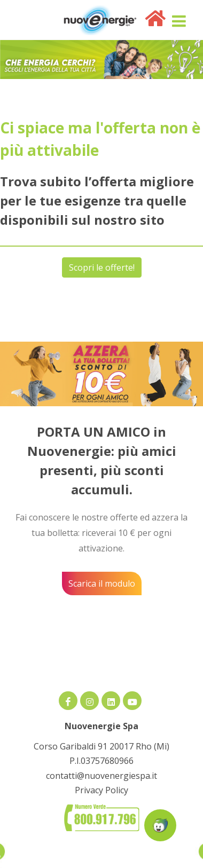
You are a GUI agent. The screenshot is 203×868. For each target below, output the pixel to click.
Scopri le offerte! (102, 267)
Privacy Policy (101, 790)
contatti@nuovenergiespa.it (101, 776)
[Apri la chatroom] (160, 825)
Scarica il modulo (102, 583)
